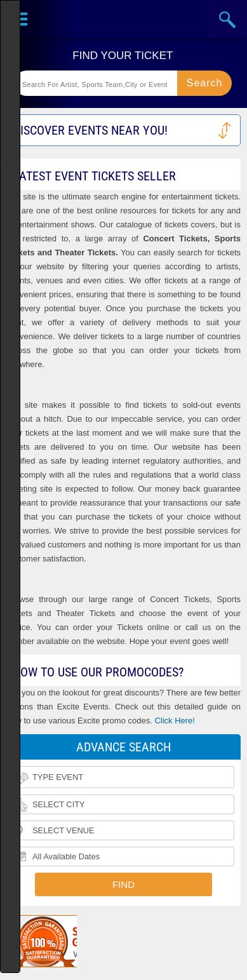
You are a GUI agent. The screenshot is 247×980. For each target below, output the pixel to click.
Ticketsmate (123, 19)
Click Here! (175, 721)
